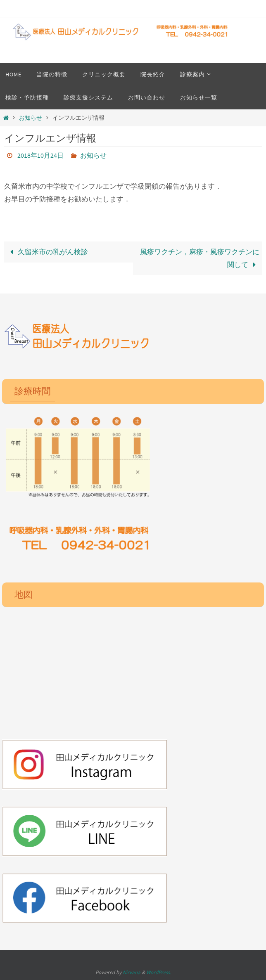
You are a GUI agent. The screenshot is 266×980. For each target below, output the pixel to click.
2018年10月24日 (40, 155)
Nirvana (132, 972)
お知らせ (31, 118)
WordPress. (159, 972)
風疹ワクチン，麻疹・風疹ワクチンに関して (200, 258)
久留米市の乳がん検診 (47, 252)
